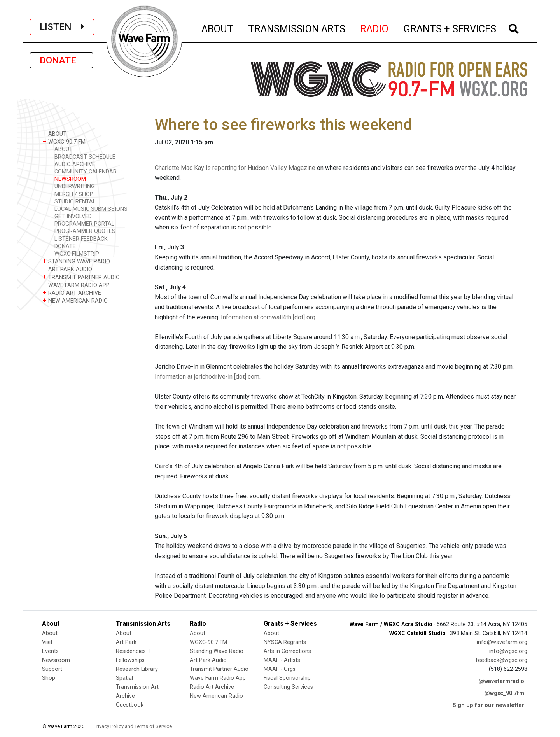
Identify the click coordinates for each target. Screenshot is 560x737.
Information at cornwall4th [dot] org (268, 317)
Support (52, 669)
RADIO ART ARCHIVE (72, 293)
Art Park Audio (208, 660)
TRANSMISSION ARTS (297, 28)
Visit (47, 642)
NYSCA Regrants (285, 642)
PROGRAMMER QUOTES (85, 231)
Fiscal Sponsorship (287, 678)
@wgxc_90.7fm (504, 693)
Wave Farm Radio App (218, 678)
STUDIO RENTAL (75, 202)
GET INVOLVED (73, 216)
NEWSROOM (70, 179)
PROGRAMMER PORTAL (84, 224)
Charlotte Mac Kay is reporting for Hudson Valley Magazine (235, 168)
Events (50, 651)
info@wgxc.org (508, 651)
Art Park (126, 642)
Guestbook (130, 705)
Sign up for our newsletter (488, 705)
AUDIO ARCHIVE (75, 164)
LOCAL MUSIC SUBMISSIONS (91, 209)
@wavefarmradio (501, 681)
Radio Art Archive (212, 687)
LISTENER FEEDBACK (81, 239)
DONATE (61, 60)
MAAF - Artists (282, 660)
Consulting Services (288, 687)
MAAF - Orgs (280, 669)
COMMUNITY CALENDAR (86, 172)
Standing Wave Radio (217, 651)
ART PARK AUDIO (67, 269)
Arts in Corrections (287, 651)
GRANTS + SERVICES (450, 28)
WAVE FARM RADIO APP (76, 285)
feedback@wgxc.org (501, 660)
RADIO (375, 28)
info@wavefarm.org (502, 642)
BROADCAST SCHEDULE (85, 157)
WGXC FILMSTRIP (77, 254)
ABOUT (218, 28)
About (50, 633)
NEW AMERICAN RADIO (75, 300)
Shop (49, 678)
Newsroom (56, 660)
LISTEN (62, 27)
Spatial (124, 678)
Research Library (137, 669)
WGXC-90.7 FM (64, 141)
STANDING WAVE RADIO (76, 261)
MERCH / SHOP (74, 194)
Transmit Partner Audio (219, 669)
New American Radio (216, 696)
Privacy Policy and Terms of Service (133, 726)
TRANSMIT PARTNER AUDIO (81, 277)
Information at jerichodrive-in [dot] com (207, 377)
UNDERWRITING (75, 186)
